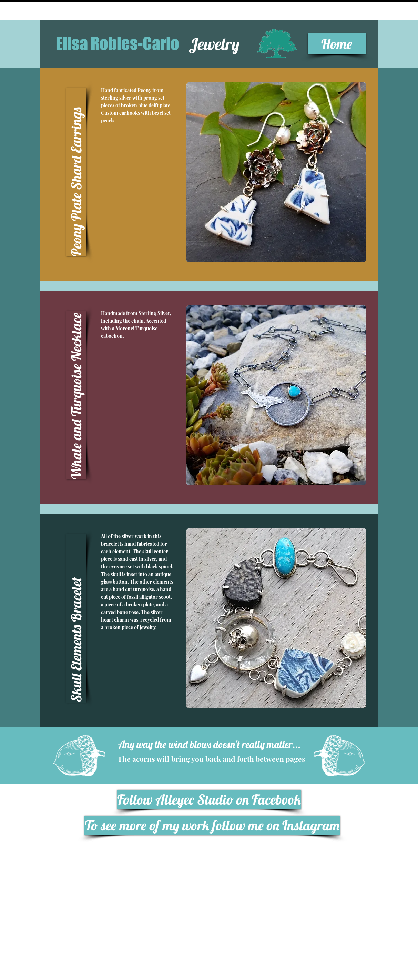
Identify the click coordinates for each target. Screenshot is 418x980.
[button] (76, 172)
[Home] (337, 44)
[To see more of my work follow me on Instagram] (212, 825)
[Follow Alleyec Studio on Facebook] (209, 799)
